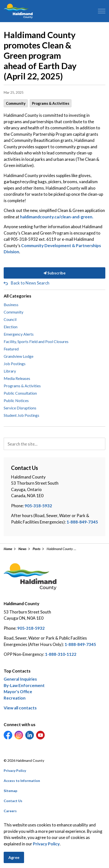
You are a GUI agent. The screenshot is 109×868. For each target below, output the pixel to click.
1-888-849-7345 (82, 522)
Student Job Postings (21, 415)
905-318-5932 (38, 506)
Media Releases (17, 378)
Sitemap (10, 791)
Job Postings (15, 364)
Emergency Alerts (19, 334)
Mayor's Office (18, 692)
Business (11, 305)
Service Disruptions (20, 408)
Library (10, 371)
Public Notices (16, 400)
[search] (54, 444)
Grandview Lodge (19, 356)
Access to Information (22, 781)
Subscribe (54, 273)
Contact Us (13, 801)
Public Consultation (20, 393)
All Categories (17, 296)
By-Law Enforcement (24, 685)
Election (11, 327)
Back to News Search (30, 283)
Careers (10, 811)
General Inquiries (20, 679)
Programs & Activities (51, 103)
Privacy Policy (15, 771)
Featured (11, 349)
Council (10, 319)
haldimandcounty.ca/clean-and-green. (57, 217)
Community (16, 103)
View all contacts (20, 708)
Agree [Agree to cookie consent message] (14, 857)
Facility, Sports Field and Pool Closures (36, 341)
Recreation (15, 698)
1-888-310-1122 (61, 654)
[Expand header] (102, 11)
